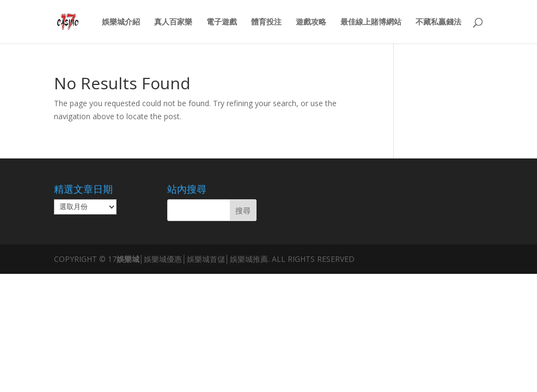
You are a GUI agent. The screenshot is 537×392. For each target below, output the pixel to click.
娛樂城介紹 (121, 22)
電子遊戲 (222, 22)
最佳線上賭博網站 (371, 22)
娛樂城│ (130, 259)
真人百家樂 (173, 22)
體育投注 (266, 22)
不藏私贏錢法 (438, 22)
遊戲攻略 (311, 22)
